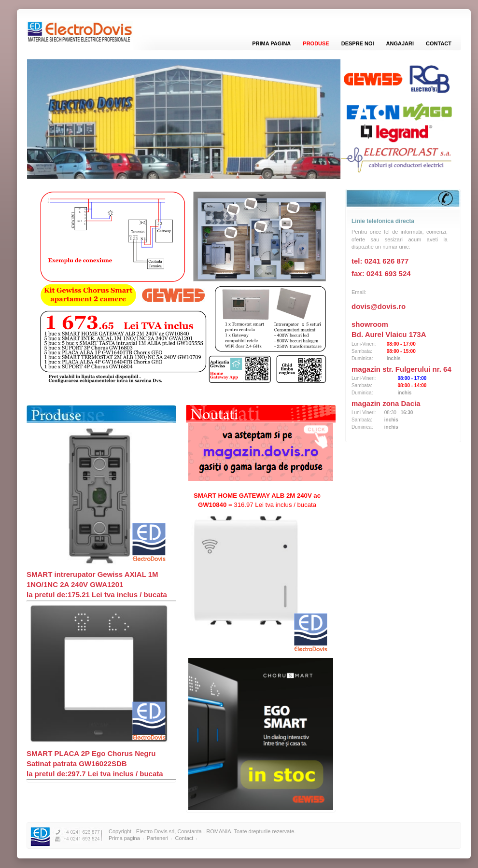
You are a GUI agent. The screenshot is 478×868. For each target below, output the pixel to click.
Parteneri (158, 838)
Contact (439, 43)
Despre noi (358, 43)
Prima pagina (271, 43)
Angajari (400, 43)
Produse (316, 43)
